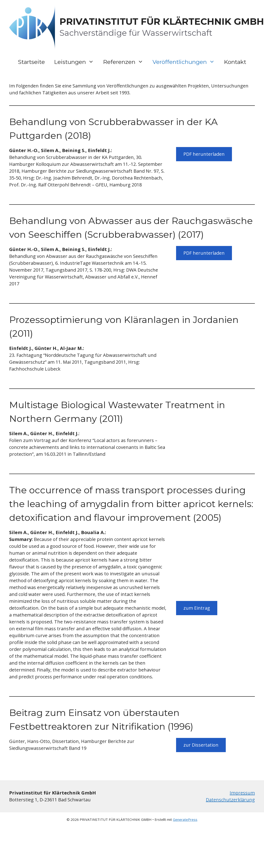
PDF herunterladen (204, 154)
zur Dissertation (201, 745)
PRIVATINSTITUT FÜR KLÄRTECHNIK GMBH (162, 21)
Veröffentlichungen (186, 62)
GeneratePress (185, 819)
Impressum (242, 793)
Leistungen (76, 62)
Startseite (31, 62)
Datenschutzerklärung (230, 800)
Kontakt (235, 62)
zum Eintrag (197, 608)
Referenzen (125, 62)
